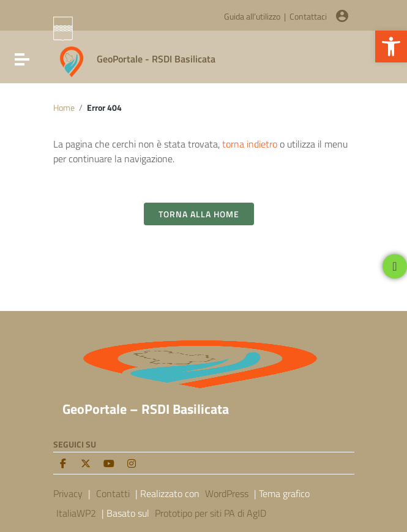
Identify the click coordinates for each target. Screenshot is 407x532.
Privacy (68, 493)
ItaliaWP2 (76, 513)
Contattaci (308, 17)
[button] (391, 47)
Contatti (113, 493)
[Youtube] (109, 463)
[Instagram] (132, 463)
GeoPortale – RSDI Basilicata (146, 409)
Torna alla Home (199, 214)
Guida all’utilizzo (252, 17)
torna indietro (250, 144)
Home (64, 108)
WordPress (227, 493)
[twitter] (86, 463)
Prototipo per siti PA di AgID (211, 513)
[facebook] (63, 463)
